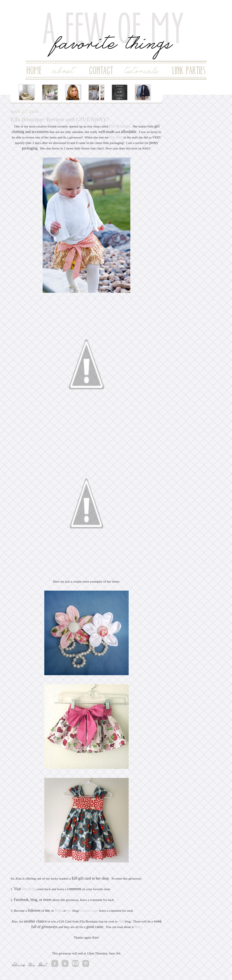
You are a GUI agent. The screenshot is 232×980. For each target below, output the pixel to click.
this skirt (116, 137)
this (69, 911)
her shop (28, 889)
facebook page (89, 911)
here (138, 927)
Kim (58, 910)
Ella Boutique (119, 126)
